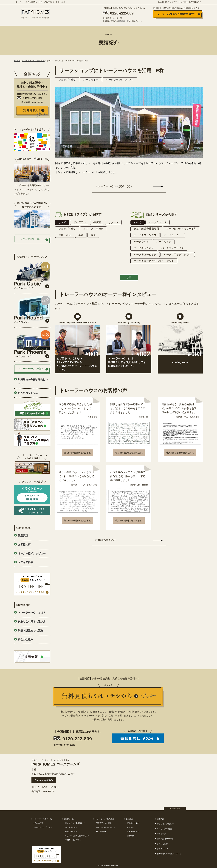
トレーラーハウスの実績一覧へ (114, 186)
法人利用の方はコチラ (192, 2)
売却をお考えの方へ (73, 840)
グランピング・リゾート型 (181, 229)
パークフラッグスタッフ (120, 80)
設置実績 (23, 536)
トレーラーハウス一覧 (43, 819)
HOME (17, 61)
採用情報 (130, 836)
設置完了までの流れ (104, 823)
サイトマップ (162, 849)
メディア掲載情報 (164, 829)
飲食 (93, 235)
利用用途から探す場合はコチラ (33, 382)
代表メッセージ (133, 831)
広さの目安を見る (28, 393)
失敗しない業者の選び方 (32, 622)
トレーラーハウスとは (104, 819)
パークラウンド (158, 222)
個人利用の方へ (71, 827)
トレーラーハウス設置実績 (33, 61)
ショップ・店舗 (67, 80)
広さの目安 (39, 823)
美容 (81, 235)
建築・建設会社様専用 (146, 229)
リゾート (113, 222)
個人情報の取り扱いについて (169, 854)
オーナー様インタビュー (32, 553)
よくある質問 (162, 844)
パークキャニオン (144, 248)
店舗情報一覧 (123, 21)
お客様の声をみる (106, 540)
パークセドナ (91, 80)
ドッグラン (80, 222)
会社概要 (130, 819)
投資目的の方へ (71, 831)
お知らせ (130, 827)
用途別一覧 (69, 819)
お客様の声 (24, 545)
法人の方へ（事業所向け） (76, 823)
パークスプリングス (145, 235)
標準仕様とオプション (43, 827)
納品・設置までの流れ (31, 631)
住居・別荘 (65, 235)
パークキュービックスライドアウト (154, 261)
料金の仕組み (25, 640)
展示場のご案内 (133, 823)
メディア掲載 (25, 562)
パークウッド (141, 242)
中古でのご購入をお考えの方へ (77, 836)
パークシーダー (173, 235)
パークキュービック (145, 254)
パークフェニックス (173, 248)
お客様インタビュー (165, 824)
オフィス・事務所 (93, 229)
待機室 (97, 222)
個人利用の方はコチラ (168, 2)
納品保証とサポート (165, 839)
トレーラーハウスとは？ (32, 613)
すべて (62, 222)
